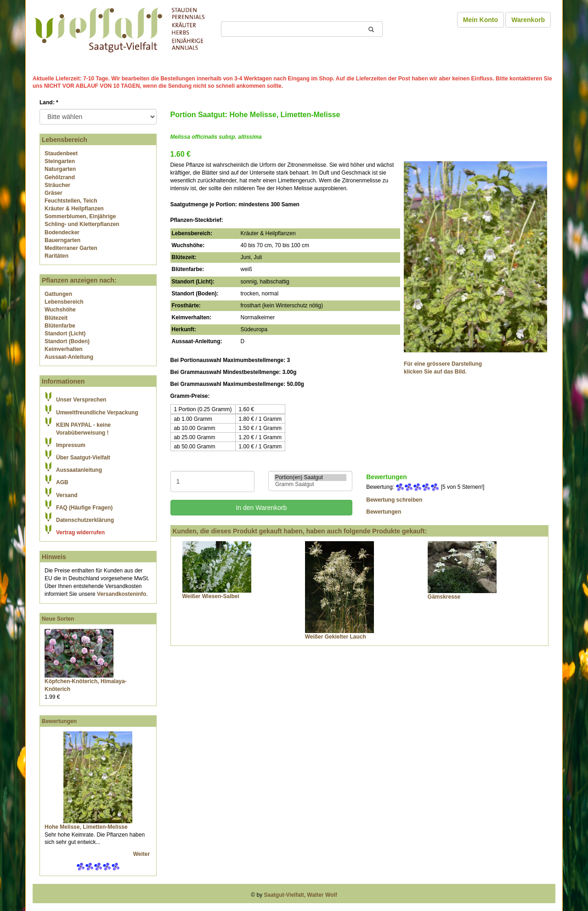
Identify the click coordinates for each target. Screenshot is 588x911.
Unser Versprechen (81, 400)
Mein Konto (481, 20)
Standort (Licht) (65, 334)
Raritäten (57, 256)
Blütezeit (56, 318)
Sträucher (57, 185)
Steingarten (60, 161)
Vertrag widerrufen (80, 532)
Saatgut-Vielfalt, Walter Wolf (301, 895)
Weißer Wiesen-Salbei (211, 596)
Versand (67, 495)
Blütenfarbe (60, 326)
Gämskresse (444, 597)
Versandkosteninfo (122, 594)
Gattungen (58, 294)
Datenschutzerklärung (85, 520)
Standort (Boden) (67, 341)
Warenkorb (528, 20)
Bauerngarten (62, 240)
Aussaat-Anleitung (69, 357)
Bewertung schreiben (394, 500)
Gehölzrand (60, 177)
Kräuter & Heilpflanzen (74, 209)
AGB (62, 482)
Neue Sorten (58, 619)
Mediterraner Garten (71, 248)
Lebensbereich (64, 302)
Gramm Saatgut (310, 484)
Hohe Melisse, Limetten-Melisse (86, 827)
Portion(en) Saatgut (310, 478)
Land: (49, 102)
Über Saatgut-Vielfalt (83, 458)
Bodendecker (62, 232)
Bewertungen (59, 721)
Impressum (71, 445)
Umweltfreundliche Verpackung (97, 413)
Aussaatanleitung (79, 470)
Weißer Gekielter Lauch (336, 637)
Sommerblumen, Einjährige (80, 216)
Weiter (142, 854)
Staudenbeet (61, 153)
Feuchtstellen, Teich (71, 201)
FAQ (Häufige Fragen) (84, 508)
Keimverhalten (64, 349)
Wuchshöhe (60, 310)
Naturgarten (60, 169)
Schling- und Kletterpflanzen (82, 224)
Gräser (54, 193)
